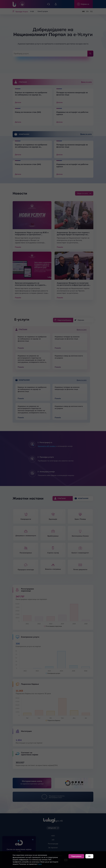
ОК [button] (89, 856)
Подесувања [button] (76, 856)
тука (40, 864)
